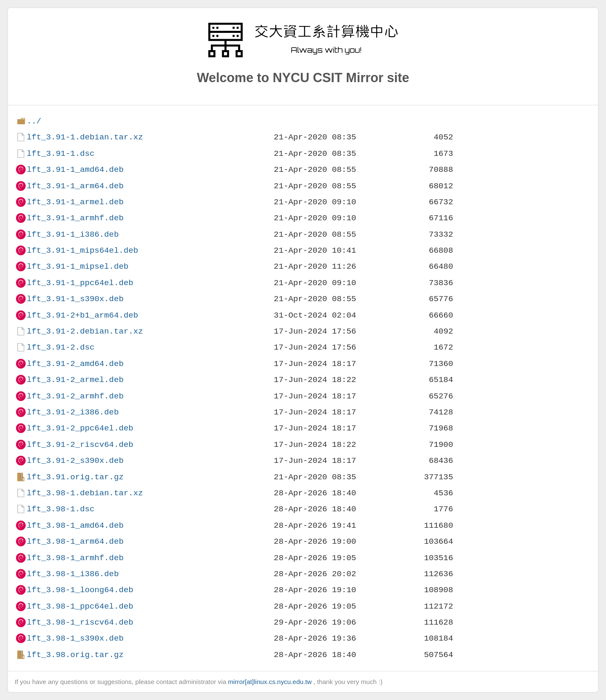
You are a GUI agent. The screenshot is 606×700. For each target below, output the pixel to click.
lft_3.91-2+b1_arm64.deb (82, 315)
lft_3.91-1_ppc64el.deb (80, 283)
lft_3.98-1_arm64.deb (75, 541)
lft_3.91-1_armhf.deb (75, 218)
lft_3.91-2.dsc (60, 347)
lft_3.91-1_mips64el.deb (82, 250)
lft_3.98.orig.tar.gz (75, 655)
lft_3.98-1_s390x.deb (75, 638)
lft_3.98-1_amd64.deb (75, 525)
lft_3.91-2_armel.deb (75, 380)
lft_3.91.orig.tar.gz (75, 477)
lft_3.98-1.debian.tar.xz (85, 493)
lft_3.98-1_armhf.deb (75, 558)
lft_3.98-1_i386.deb (73, 574)
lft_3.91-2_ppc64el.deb (80, 428)
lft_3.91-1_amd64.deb (75, 170)
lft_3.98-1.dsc (60, 509)
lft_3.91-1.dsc (60, 154)
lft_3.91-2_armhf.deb (75, 396)
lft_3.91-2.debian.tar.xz (85, 331)
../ (34, 121)
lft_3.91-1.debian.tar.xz (85, 137)
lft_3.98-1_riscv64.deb (80, 622)
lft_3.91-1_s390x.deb (75, 299)
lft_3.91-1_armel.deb (75, 202)
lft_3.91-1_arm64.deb (75, 186)
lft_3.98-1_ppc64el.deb (80, 606)
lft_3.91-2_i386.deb (73, 412)
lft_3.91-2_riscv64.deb (80, 445)
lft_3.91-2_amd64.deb (75, 364)
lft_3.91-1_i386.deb (73, 234)
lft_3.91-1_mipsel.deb (77, 266)
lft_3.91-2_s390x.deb (75, 461)
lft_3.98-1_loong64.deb (80, 590)
